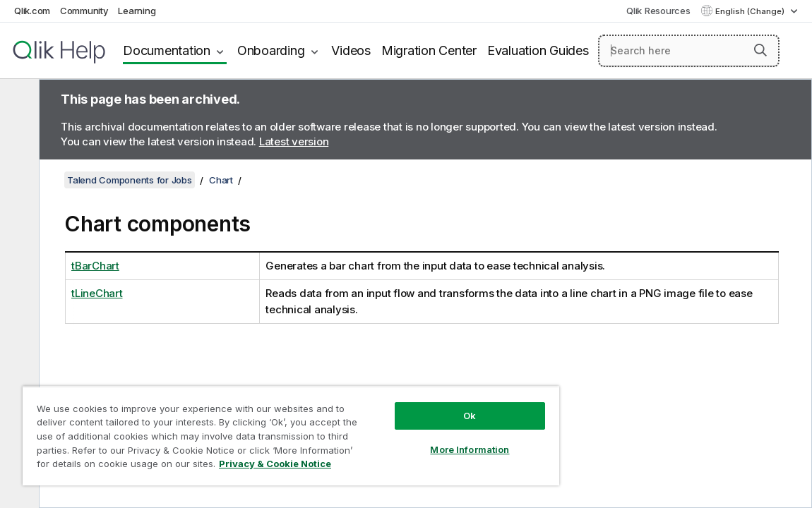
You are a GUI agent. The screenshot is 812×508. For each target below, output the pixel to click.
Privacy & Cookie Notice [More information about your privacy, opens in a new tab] (275, 464)
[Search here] (689, 51)
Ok (470, 416)
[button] (760, 50)
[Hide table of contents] (18, 101)
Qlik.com (32, 11)
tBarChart (95, 266)
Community (84, 11)
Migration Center (429, 50)
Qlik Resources (658, 11)
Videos (351, 50)
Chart (221, 180)
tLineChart (97, 293)
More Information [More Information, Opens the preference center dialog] (470, 449)
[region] (291, 436)
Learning (137, 11)
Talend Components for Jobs (130, 180)
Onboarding (271, 50)
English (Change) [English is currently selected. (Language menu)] (751, 11)
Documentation (167, 50)
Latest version (294, 141)
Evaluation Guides (538, 50)
